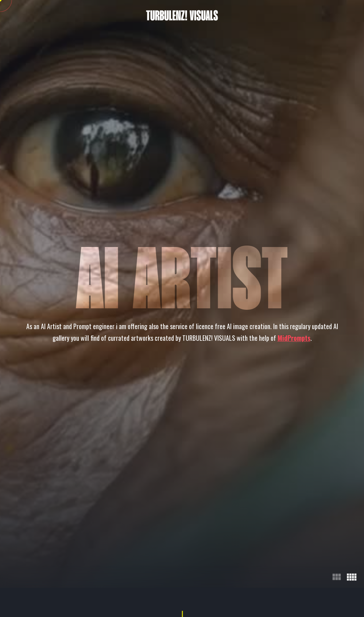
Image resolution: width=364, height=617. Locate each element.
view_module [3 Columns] (337, 577)
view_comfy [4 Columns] (351, 577)
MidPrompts (294, 338)
